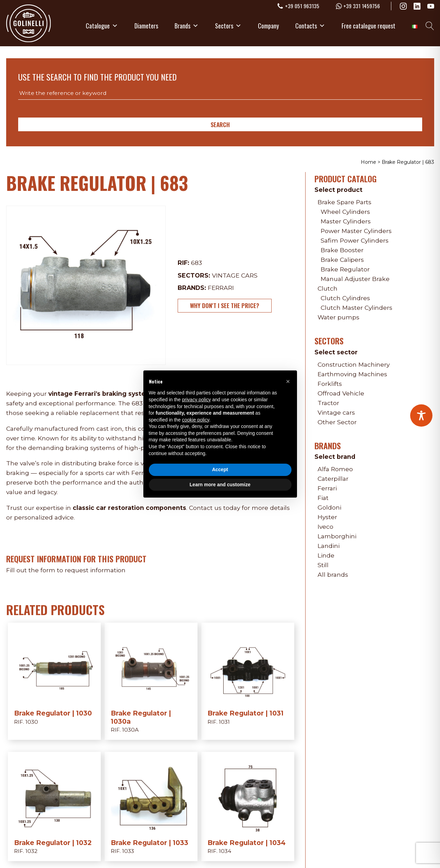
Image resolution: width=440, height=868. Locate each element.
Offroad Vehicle (341, 393)
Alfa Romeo (335, 469)
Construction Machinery (354, 364)
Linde (326, 555)
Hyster (327, 517)
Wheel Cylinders (345, 212)
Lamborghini (337, 536)
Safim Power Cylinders (355, 240)
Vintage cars (235, 275)
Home (368, 162)
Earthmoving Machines (352, 374)
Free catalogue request (368, 26)
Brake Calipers (342, 260)
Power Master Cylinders (356, 231)
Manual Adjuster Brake (355, 279)
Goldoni (329, 507)
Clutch (328, 288)
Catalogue (102, 26)
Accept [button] (220, 469)
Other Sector (337, 422)
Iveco (325, 527)
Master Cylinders (346, 221)
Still (323, 565)
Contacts (310, 26)
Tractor (328, 403)
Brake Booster (342, 250)
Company (268, 26)
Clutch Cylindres (345, 298)
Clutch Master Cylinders (356, 308)
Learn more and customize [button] (220, 485)
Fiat (323, 498)
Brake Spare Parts (344, 202)
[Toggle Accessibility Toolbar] (421, 415)
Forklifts (330, 384)
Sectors (228, 26)
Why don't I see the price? (225, 305)
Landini (329, 546)
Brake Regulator (345, 269)
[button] (288, 381)
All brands (333, 574)
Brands (187, 26)
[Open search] (430, 26)
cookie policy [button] (196, 420)
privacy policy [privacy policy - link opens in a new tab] (197, 400)
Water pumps (338, 317)
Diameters (146, 26)
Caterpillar (333, 479)
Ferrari (221, 288)
